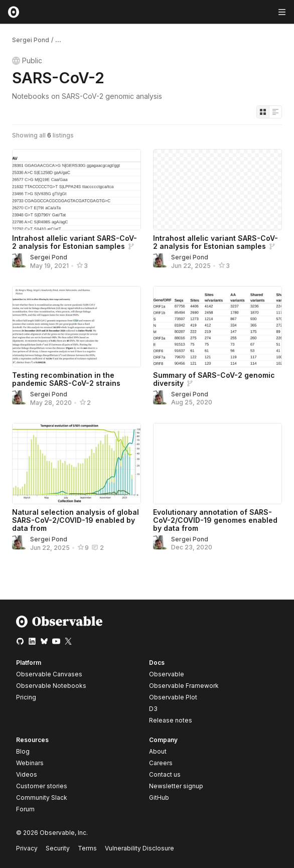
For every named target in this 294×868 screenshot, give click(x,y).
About (158, 751)
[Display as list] (275, 112)
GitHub (159, 798)
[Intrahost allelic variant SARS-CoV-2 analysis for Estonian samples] (77, 190)
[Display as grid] (263, 112)
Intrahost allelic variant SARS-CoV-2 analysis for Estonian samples (75, 242)
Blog (23, 751)
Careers (161, 763)
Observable (167, 674)
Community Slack (42, 798)
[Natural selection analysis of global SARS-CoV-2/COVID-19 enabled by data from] (77, 464)
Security (58, 848)
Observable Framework (184, 686)
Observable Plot (173, 697)
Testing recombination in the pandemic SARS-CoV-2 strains (66, 379)
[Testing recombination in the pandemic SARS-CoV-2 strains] (77, 327)
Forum (25, 809)
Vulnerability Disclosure (139, 848)
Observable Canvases (49, 674)
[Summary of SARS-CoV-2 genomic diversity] (217, 327)
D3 (153, 709)
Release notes (171, 720)
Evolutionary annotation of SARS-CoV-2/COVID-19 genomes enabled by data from (215, 520)
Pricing (26, 697)
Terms (87, 848)
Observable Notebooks (51, 686)
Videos (27, 774)
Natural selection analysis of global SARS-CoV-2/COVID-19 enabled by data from (76, 520)
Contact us (165, 775)
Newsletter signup (176, 786)
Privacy (27, 848)
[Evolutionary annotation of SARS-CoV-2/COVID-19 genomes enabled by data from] (217, 464)
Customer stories (42, 786)
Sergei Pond (31, 40)
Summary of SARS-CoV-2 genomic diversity (214, 379)
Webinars (30, 763)
